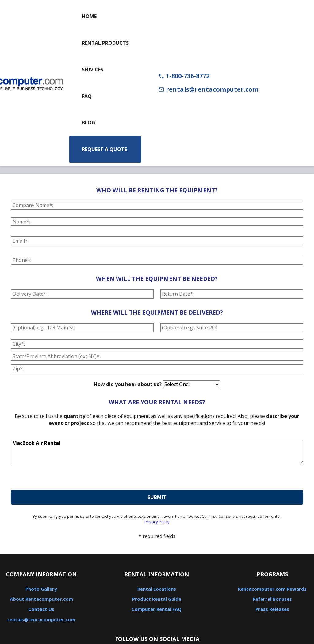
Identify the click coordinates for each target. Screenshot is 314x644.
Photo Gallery (41, 589)
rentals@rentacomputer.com (208, 89)
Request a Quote (104, 149)
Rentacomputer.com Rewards (272, 589)
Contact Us (41, 609)
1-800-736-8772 (184, 76)
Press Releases (272, 609)
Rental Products (105, 43)
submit (157, 497)
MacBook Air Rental (157, 452)
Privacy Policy (157, 522)
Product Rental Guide (157, 599)
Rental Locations (157, 589)
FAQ (87, 96)
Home (89, 16)
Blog (89, 123)
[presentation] (57, 478)
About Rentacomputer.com (41, 599)
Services (93, 70)
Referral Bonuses (272, 599)
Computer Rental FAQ (157, 609)
